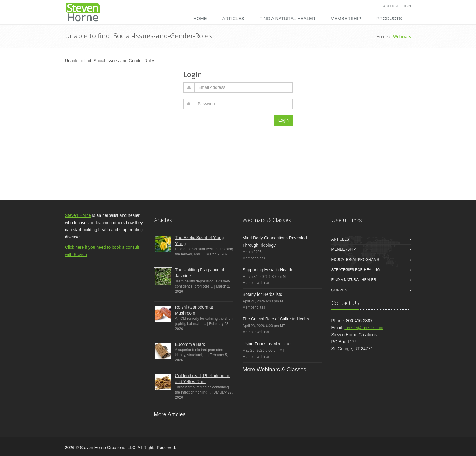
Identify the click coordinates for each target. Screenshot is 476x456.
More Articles (170, 414)
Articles (233, 18)
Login (284, 120)
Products (389, 18)
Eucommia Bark (190, 344)
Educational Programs (355, 260)
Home (200, 18)
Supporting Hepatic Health (267, 270)
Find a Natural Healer (287, 18)
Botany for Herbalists (262, 294)
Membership (346, 18)
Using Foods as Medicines (267, 344)
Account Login (397, 6)
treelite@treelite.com (364, 328)
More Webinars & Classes (274, 370)
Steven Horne (78, 215)
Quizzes (339, 290)
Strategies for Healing (356, 270)
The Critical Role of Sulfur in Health (276, 319)
